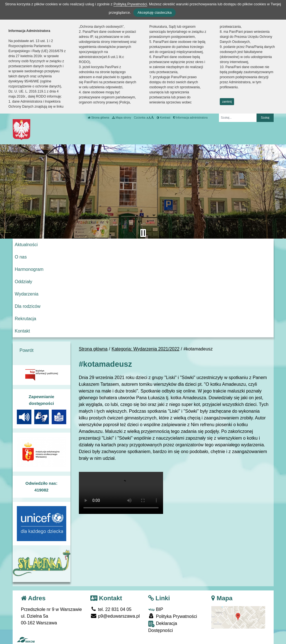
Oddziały (24, 282)
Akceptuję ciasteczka (155, 12)
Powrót (27, 350)
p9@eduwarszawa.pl (115, 616)
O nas (21, 257)
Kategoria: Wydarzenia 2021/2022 (146, 349)
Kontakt (22, 331)
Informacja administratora (190, 118)
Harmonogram (29, 269)
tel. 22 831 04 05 (111, 609)
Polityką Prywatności (130, 4)
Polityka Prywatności (173, 616)
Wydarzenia (27, 294)
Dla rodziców (28, 306)
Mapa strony (122, 118)
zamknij (227, 102)
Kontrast (163, 118)
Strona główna (99, 118)
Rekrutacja (26, 319)
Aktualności (26, 245)
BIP (156, 609)
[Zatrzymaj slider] (143, 233)
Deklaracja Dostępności (163, 627)
